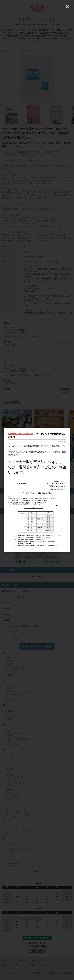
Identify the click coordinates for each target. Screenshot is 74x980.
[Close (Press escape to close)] (67, 7)
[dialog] (37, 490)
